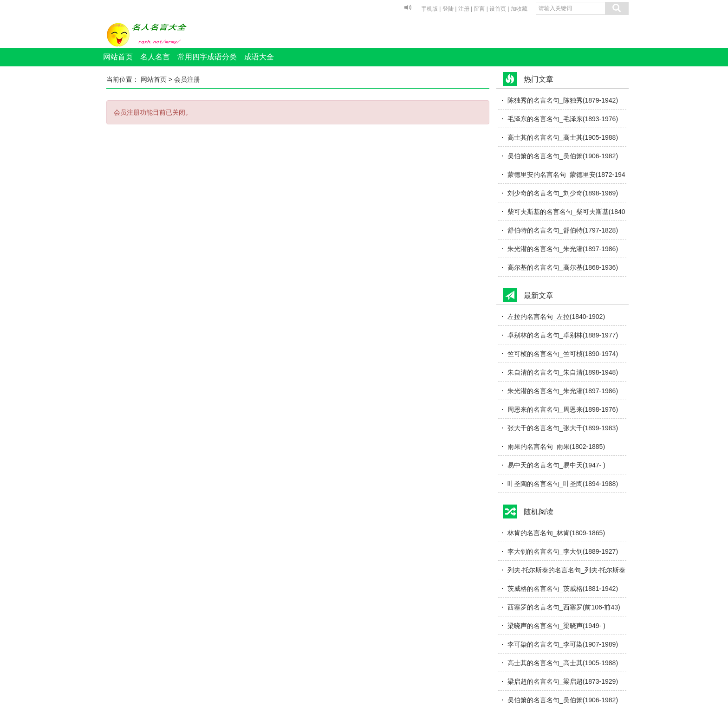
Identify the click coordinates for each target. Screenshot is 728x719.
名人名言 (155, 57)
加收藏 (519, 9)
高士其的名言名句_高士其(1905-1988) (563, 137)
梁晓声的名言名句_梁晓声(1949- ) (556, 626)
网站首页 (118, 57)
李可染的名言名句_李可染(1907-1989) (563, 644)
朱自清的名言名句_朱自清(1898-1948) (563, 372)
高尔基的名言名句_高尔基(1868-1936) (563, 267)
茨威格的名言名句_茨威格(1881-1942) (563, 589)
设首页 (498, 9)
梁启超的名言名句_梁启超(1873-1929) (563, 681)
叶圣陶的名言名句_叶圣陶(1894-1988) (563, 484)
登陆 (448, 9)
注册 (464, 9)
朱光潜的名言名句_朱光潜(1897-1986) (563, 249)
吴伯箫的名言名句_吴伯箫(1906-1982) (563, 156)
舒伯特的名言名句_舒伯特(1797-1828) (563, 230)
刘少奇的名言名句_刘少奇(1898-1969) (563, 193)
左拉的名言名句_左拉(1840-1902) (556, 317)
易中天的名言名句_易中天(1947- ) (556, 465)
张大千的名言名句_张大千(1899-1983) (563, 428)
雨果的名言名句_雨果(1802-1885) (556, 447)
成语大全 (259, 57)
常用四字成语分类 (207, 57)
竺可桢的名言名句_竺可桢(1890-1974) (563, 354)
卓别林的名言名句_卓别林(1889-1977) (563, 335)
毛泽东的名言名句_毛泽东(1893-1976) (563, 119)
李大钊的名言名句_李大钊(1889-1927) (563, 551)
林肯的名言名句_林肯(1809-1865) (556, 533)
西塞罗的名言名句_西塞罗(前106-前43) (564, 607)
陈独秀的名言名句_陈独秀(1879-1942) (563, 100)
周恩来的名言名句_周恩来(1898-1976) (563, 409)
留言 (479, 9)
